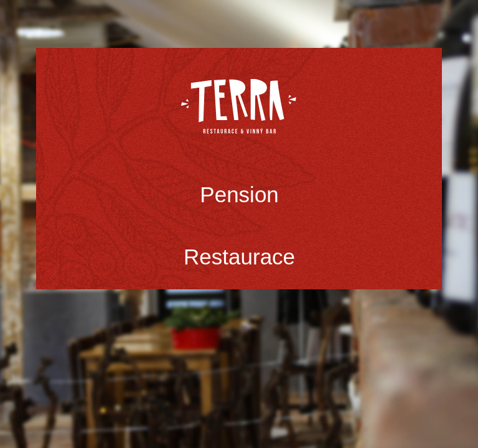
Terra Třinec (239, 106)
